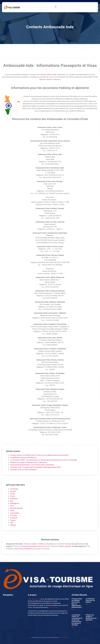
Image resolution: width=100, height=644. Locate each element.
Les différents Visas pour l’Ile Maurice (23, 458)
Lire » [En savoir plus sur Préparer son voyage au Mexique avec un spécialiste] (87, 622)
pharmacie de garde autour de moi (34, 546)
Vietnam (13, 525)
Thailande (14, 518)
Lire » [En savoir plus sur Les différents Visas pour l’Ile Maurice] (87, 604)
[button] (56, 7)
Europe (13, 494)
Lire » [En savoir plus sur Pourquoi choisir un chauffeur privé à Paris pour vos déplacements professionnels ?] (73, 609)
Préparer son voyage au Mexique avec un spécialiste (29, 462)
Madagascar (15, 503)
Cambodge (14, 489)
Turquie (13, 520)
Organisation (15, 513)
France (12, 496)
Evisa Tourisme (64, 637)
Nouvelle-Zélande (16, 508)
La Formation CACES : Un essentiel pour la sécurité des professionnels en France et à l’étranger (44, 460)
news (12, 506)
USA (12, 523)
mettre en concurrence (46, 544)
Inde (12, 501)
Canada (13, 491)
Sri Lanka (13, 515)
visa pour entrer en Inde (48, 75)
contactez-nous (53, 607)
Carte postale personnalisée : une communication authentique (32, 465)
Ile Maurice (14, 499)
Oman (12, 511)
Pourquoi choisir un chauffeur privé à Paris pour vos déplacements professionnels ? (40, 455)
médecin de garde (65, 546)
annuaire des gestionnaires (75, 544)
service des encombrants (23, 549)
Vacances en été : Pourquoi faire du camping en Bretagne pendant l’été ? (36, 467)
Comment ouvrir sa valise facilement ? (24, 470)
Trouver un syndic (30, 544)
